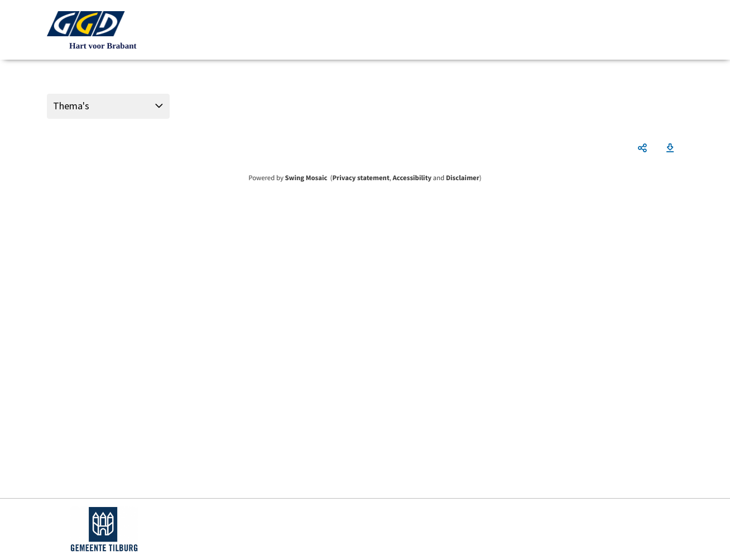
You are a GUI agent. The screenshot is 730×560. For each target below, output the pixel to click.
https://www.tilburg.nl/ (104, 529)
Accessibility (412, 178)
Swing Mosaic (306, 178)
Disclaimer (463, 178)
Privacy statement (361, 178)
